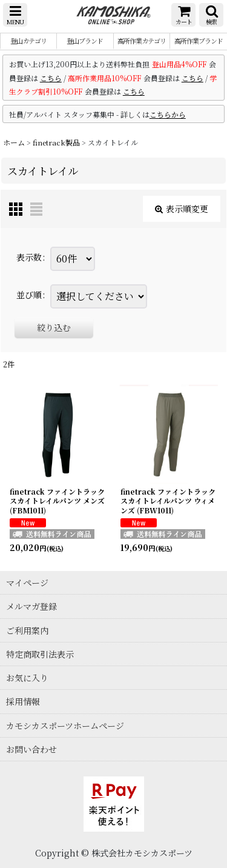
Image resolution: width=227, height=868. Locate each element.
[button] (15, 15)
